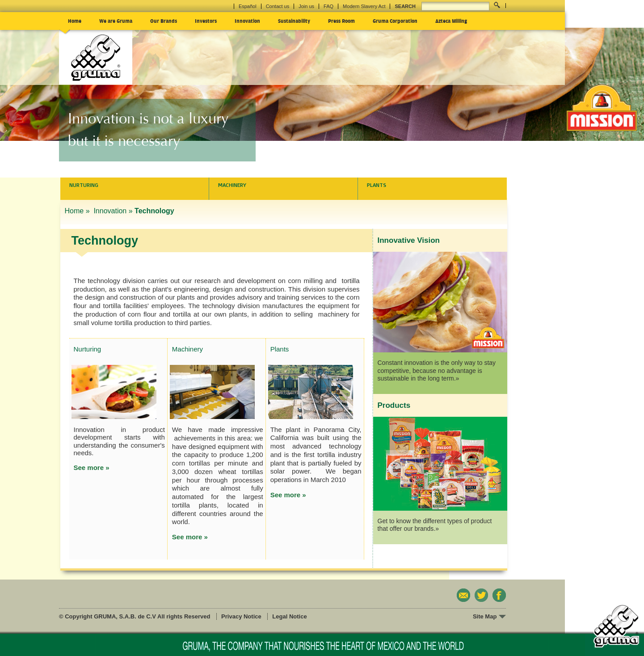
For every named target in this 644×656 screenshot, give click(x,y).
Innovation (247, 21)
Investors (206, 21)
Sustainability (294, 21)
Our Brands (164, 21)
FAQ (328, 6)
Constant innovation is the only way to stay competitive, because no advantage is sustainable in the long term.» (437, 370)
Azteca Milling (451, 21)
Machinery (232, 185)
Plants (377, 185)
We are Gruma (116, 21)
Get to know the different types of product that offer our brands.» (435, 525)
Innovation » (113, 211)
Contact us (278, 6)
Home (75, 21)
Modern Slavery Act (364, 6)
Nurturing (84, 185)
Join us (306, 6)
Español (248, 6)
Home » (78, 211)
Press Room (341, 21)
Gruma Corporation (395, 21)
